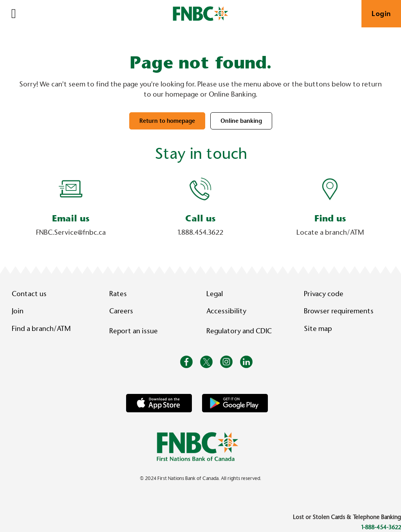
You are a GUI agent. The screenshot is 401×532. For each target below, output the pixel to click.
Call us (200, 218)
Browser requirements (339, 311)
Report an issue (134, 331)
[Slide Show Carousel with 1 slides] (200, 211)
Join (18, 311)
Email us (71, 218)
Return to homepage (167, 121)
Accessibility (226, 311)
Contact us (29, 294)
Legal (215, 294)
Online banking (241, 121)
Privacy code (324, 294)
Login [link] (381, 14)
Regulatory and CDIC (241, 331)
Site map (318, 329)
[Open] (14, 14)
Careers (121, 311)
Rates (118, 294)
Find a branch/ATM (41, 329)
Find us (330, 218)
